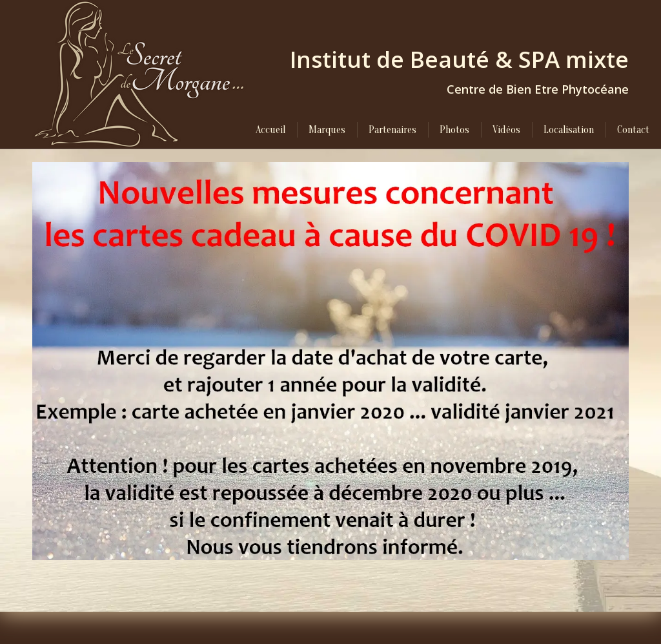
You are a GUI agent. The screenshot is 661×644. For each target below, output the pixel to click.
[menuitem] (270, 130)
